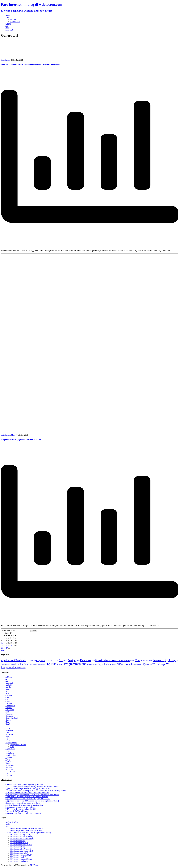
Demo (8, 826)
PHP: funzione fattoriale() (20, 843)
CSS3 (8, 702)
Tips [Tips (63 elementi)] (144, 664)
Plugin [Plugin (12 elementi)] (61, 664)
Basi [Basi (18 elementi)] (34, 661)
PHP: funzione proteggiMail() (21, 855)
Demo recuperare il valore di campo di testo (26, 830)
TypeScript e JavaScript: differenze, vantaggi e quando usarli (28, 789)
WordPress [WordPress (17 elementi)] (21, 668)
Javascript (9, 30)
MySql (8, 736)
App (7, 689)
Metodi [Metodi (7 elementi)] (38, 665)
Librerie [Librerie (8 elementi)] (13, 665)
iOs (7, 726)
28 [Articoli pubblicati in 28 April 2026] (4, 648)
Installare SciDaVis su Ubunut (17, 811)
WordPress (9, 769)
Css (7, 26)
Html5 (8, 724)
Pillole (8, 741)
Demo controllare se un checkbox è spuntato (26, 828)
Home (8, 15)
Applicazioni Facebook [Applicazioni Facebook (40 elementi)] (13, 660)
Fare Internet (10, 706)
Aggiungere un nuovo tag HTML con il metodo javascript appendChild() (32, 801)
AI (6, 679)
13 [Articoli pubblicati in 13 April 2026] (2, 643)
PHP (7, 18)
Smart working (11, 755)
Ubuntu (8, 763)
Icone (12, 747)
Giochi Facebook (12, 718)
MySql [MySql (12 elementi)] (43, 664)
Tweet (8, 759)
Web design (10, 765)
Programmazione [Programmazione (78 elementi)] (75, 664)
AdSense (9, 677)
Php (7, 739)
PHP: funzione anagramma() (20, 835)
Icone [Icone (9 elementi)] (146, 661)
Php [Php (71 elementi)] (48, 664)
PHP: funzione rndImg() (19, 861)
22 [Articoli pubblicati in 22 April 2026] (7, 645)
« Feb (3, 650)
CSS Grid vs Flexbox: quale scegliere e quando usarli (25, 784)
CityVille (9, 695)
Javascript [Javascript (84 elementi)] (160, 660)
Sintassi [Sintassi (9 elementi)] (114, 664)
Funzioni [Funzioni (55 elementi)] (101, 660)
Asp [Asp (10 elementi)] (31, 661)
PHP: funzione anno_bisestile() (21, 837)
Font (7, 712)
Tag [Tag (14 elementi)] (139, 664)
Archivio (9, 824)
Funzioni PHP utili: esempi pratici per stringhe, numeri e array (28, 832)
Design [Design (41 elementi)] (72, 660)
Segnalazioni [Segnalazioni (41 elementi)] (105, 664)
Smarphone (10, 753)
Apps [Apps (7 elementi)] (28, 661)
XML (8, 773)
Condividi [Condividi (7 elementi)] (48, 661)
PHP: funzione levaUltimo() (20, 849)
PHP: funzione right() (18, 857)
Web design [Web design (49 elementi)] (159, 664)
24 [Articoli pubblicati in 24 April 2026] (11, 645)
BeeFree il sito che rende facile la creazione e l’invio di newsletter (30, 64)
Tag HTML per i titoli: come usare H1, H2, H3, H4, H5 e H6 (28, 799)
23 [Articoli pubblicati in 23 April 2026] (9, 645)
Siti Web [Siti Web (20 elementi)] (120, 664)
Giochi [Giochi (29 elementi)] (110, 660)
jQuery (8, 24)
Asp (7, 691)
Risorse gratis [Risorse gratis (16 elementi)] (92, 664)
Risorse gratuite (11, 743)
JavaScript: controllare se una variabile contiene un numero (27, 793)
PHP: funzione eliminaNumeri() (22, 839)
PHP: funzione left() (17, 847)
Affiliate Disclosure (13, 822)
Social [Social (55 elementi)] (128, 664)
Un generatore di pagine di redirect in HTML (22, 439)
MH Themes (35, 865)
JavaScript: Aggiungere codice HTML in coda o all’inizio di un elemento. (32, 795)
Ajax (7, 681)
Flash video (10, 710)
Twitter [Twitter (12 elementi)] (149, 664)
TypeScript (9, 761)
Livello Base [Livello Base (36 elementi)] (22, 664)
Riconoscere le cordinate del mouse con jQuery (23, 803)
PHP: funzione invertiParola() (21, 845)
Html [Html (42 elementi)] (138, 660)
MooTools (9, 734)
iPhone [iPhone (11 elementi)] (150, 661)
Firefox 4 (9, 708)
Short (13, 435)
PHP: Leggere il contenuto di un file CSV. (21, 809)
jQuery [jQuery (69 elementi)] (171, 660)
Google (8, 720)
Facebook (9, 704)
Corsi (7, 697)
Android (9, 685)
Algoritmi (9, 683)
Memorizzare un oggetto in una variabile (20, 807)
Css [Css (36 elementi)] (61, 660)
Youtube (9, 775)
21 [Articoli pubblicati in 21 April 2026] (4, 645)
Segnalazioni (6, 60)
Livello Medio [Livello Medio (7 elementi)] (32, 665)
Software (9, 757)
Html (7, 28)
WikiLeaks (9, 767)
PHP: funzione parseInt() (19, 853)
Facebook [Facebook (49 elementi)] (86, 660)
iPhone (8, 728)
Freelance (9, 714)
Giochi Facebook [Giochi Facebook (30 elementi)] (122, 660)
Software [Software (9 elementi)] (135, 664)
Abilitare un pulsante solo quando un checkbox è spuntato (27, 797)
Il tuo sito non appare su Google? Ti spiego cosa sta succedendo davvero (32, 786)
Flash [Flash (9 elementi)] (93, 661)
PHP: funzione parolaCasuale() (21, 851)
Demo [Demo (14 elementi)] (65, 661)
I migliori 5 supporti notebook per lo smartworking (24, 805)
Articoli (13, 20)
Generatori (9, 716)
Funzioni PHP (15, 22)
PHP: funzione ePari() (18, 841)
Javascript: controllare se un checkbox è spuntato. (24, 813)
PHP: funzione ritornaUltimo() (21, 859)
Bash (7, 693)
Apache (8, 687)
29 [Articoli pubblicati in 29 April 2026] (7, 648)
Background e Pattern (18, 745)
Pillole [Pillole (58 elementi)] (55, 664)
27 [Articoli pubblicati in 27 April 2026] (2, 648)
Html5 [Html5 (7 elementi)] (142, 661)
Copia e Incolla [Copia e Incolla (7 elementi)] (55, 661)
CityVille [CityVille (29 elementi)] (41, 660)
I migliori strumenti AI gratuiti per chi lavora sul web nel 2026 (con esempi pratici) (36, 791)
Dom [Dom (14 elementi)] (78, 661)
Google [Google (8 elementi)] (132, 661)
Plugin (12, 771)
